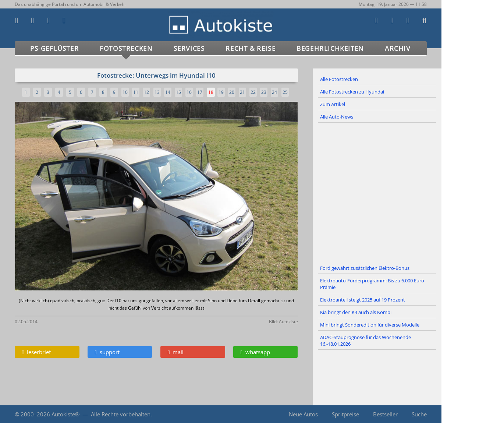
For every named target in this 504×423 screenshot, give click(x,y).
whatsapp (255, 352)
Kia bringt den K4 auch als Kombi (356, 312)
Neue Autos (303, 414)
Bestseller (385, 414)
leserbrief (36, 352)
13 (157, 92)
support (107, 352)
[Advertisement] (377, 193)
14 (168, 92)
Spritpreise (345, 414)
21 (242, 92)
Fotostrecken (126, 48)
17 (200, 92)
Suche (419, 414)
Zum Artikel (333, 104)
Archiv (398, 48)
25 (285, 92)
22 (253, 92)
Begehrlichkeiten (330, 48)
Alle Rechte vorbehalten (121, 414)
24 (274, 92)
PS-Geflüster (54, 48)
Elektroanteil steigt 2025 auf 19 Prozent (363, 300)
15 (178, 92)
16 (189, 92)
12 (146, 92)
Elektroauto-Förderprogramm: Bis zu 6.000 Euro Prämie (372, 284)
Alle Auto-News (337, 117)
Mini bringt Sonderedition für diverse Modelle (370, 325)
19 (221, 92)
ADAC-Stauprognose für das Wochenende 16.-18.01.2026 (365, 341)
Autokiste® (65, 414)
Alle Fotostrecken (339, 79)
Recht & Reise (251, 48)
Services (189, 48)
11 (136, 92)
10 (125, 92)
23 (264, 92)
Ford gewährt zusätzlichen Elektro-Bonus (365, 268)
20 (232, 92)
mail (176, 352)
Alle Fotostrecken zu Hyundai (352, 92)
